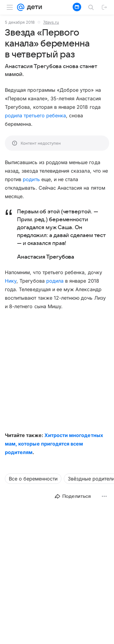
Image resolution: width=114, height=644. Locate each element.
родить (31, 179)
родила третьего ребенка (35, 115)
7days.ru (51, 22)
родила (55, 281)
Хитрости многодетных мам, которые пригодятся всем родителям (54, 444)
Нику (11, 281)
